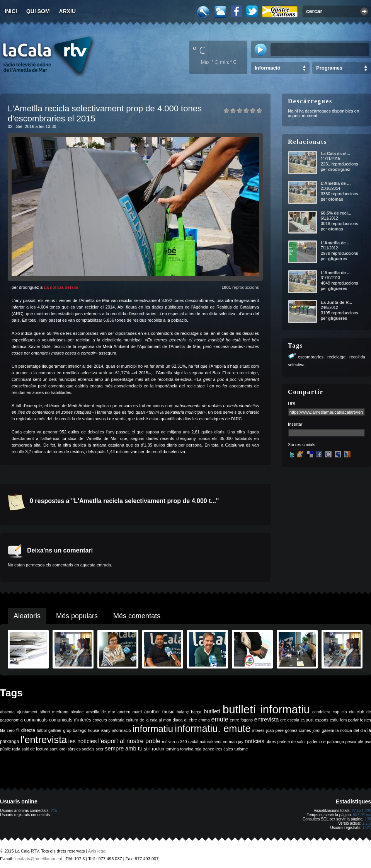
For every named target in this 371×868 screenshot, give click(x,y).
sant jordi (58, 749)
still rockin (154, 749)
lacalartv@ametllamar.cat (38, 859)
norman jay (233, 742)
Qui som (38, 11)
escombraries (311, 357)
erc (283, 720)
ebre (193, 720)
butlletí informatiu (266, 709)
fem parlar (349, 720)
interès (259, 730)
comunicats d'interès (70, 720)
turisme (241, 749)
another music (159, 712)
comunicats (36, 720)
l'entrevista (44, 740)
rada (16, 749)
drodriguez (339, 169)
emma (204, 720)
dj (185, 720)
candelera (321, 712)
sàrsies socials (81, 749)
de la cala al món (155, 720)
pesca (351, 742)
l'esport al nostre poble (129, 741)
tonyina (172, 749)
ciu (352, 712)
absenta (7, 712)
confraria (117, 720)
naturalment (211, 742)
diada (178, 720)
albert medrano (54, 712)
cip (344, 712)
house (94, 730)
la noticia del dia (351, 730)
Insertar (295, 424)
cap (336, 712)
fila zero (7, 730)
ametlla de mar (100, 712)
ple (361, 742)
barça (196, 712)
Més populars (77, 616)
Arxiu (68, 11)
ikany (106, 730)
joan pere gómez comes (289, 730)
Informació (267, 68)
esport (307, 720)
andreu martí (130, 712)
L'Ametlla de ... (336, 183)
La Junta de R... (336, 302)
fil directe (26, 730)
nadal (193, 742)
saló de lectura (35, 749)
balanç (183, 712)
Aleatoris (27, 616)
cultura (132, 720)
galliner (55, 730)
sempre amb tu (124, 749)
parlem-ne (317, 742)
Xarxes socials (302, 445)
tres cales (224, 749)
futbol (42, 730)
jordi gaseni (323, 730)
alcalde (77, 712)
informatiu (153, 729)
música (168, 742)
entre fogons (242, 720)
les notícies (83, 741)
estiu (334, 720)
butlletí (212, 711)
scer (100, 749)
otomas (336, 199)
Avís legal (97, 851)
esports (322, 720)
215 (54, 811)
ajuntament (27, 712)
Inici (11, 11)
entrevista (267, 720)
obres (271, 742)
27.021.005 (361, 811)
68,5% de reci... (336, 213)
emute (220, 719)
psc (368, 742)
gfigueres (338, 259)
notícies (254, 741)
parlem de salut (292, 742)
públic (5, 749)
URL (292, 404)
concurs (100, 720)
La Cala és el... (335, 153)
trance (209, 749)
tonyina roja (191, 749)
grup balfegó (75, 730)
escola (293, 720)
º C (199, 50)
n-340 (181, 742)
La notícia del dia (61, 287)
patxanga (335, 742)
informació (122, 730)
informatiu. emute (213, 728)
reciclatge (336, 357)
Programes (329, 68)
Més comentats (137, 616)
